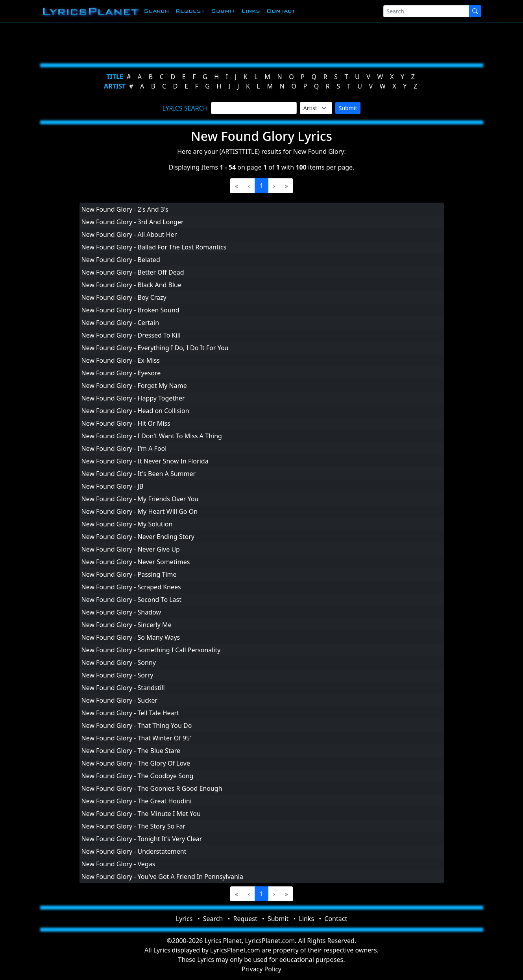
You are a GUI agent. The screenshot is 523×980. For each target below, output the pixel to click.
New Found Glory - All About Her (129, 234)
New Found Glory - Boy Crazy (124, 297)
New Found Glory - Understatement (134, 851)
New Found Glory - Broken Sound (130, 310)
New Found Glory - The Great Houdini (137, 801)
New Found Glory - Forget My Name (134, 386)
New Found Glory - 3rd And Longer (133, 222)
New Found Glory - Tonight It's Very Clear (142, 839)
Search (156, 11)
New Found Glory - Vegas (118, 864)
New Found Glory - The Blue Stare (131, 751)
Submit (223, 11)
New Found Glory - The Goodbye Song (138, 776)
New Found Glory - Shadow (121, 612)
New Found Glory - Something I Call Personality (151, 650)
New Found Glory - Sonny (119, 663)
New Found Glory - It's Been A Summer (139, 474)
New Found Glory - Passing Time (129, 574)
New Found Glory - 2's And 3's (125, 209)
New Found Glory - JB (113, 486)
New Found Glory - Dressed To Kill (131, 335)
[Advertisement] (259, 41)
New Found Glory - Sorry (117, 675)
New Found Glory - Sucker (120, 700)
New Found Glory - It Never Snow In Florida (145, 461)
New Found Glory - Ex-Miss (121, 360)
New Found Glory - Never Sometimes (136, 562)
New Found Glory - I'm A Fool (124, 448)
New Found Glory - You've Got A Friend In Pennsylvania (162, 877)
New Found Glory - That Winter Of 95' (136, 738)
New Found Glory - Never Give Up (131, 549)
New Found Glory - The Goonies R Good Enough (152, 788)
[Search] (426, 11)
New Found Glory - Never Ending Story (138, 537)
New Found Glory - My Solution (127, 524)
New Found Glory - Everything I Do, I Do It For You (155, 348)
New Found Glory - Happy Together (133, 398)
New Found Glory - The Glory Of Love (136, 763)
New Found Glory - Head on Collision (135, 411)
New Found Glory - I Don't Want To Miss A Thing (152, 436)
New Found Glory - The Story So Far (134, 826)
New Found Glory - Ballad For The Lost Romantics (154, 247)
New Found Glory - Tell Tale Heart (130, 713)
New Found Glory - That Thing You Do (137, 725)
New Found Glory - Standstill (123, 688)
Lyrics (184, 919)
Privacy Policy (261, 969)
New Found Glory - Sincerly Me (127, 625)
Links (251, 11)
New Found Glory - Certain (120, 323)
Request (190, 11)
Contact (281, 11)
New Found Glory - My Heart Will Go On (140, 511)
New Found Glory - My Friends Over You (140, 499)
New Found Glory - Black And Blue (132, 285)
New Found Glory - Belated (121, 260)
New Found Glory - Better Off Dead (133, 272)
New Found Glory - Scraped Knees (131, 587)
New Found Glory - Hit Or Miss (126, 423)
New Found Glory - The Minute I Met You (141, 814)
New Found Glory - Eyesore (121, 373)
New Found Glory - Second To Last (132, 600)
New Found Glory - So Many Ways (131, 637)
